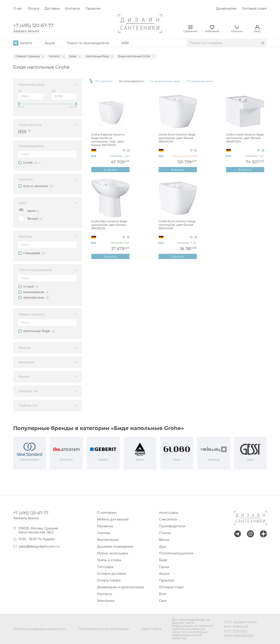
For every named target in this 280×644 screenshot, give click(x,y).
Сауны (164, 567)
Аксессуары (169, 513)
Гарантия (93, 9)
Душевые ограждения (115, 547)
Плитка (165, 533)
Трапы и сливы (109, 560)
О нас (18, 9)
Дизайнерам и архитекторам (120, 587)
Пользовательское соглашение (104, 629)
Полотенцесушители (176, 553)
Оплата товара (109, 580)
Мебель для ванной (113, 519)
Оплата (33, 9)
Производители (172, 526)
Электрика (106, 601)
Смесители (168, 519)
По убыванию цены (200, 81)
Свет (163, 601)
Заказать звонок (26, 31)
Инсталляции (108, 540)
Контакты (73, 9)
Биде (163, 560)
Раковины (105, 526)
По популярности (131, 81)
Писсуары (105, 567)
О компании (107, 513)
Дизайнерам (226, 9)
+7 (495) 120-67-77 (33, 26)
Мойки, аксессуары (113, 553)
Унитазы (104, 533)
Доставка (52, 9)
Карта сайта (151, 629)
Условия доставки (112, 574)
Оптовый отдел (254, 9)
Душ (163, 547)
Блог (163, 594)
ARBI (125, 43)
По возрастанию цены (165, 81)
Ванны (164, 540)
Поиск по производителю (88, 43)
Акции (50, 43)
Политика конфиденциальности (39, 629)
